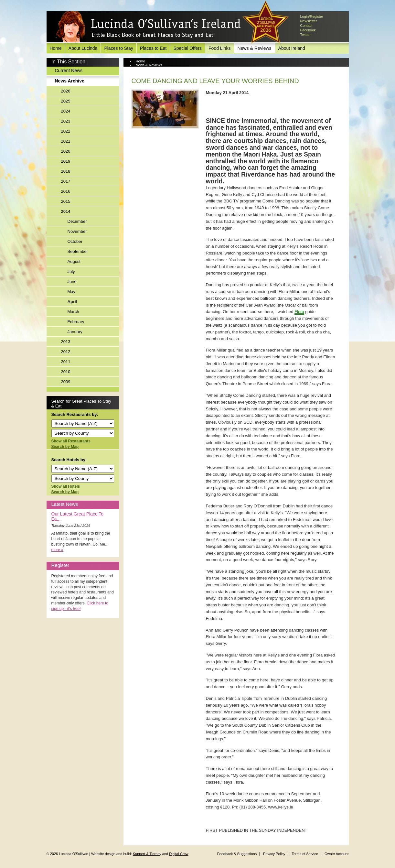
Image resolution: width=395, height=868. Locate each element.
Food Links (219, 48)
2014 (66, 211)
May (72, 292)
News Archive (70, 81)
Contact (306, 26)
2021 (66, 141)
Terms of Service (305, 854)
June (72, 282)
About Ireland (292, 48)
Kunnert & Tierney (147, 854)
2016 (66, 191)
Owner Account (337, 854)
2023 (66, 121)
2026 (66, 91)
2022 (66, 131)
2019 (66, 161)
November (77, 231)
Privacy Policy (274, 854)
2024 (66, 111)
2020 (66, 151)
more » (57, 550)
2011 (66, 362)
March (73, 312)
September (78, 251)
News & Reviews (255, 48)
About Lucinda (83, 48)
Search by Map (65, 447)
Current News (69, 71)
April (72, 302)
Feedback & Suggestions (237, 854)
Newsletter (309, 21)
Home (56, 48)
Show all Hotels (66, 486)
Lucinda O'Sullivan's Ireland (148, 27)
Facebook (308, 30)
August (74, 261)
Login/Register (312, 16)
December (77, 221)
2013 (66, 342)
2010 (66, 372)
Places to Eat (153, 48)
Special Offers (187, 48)
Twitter (305, 35)
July (71, 271)
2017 (66, 181)
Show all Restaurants (71, 441)
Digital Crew (179, 854)
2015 (66, 201)
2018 (66, 171)
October (75, 241)
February (76, 322)
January (75, 332)
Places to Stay (119, 48)
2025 (66, 101)
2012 (66, 352)
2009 (66, 382)
